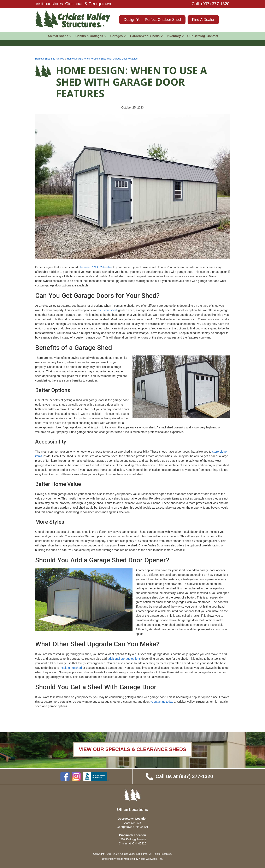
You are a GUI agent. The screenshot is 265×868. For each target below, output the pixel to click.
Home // (40, 59)
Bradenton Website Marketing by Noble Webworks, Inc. (132, 859)
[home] (73, 19)
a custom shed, (108, 310)
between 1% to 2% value (96, 267)
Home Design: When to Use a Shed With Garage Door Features (102, 59)
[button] (60, 36)
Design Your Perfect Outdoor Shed (152, 20)
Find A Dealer (203, 20)
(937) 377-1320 (215, 4)
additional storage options (124, 659)
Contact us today (162, 702)
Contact (212, 36)
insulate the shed (71, 668)
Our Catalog (196, 36)
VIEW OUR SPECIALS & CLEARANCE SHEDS (133, 749)
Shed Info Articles (54, 59)
